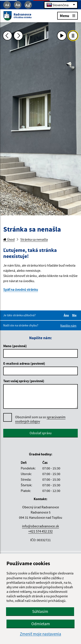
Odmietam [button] (41, 624)
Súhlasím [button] (40, 611)
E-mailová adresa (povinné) (24, 363)
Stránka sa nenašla (34, 239)
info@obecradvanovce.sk (40, 526)
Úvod (9, 239)
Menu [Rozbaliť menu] (67, 15)
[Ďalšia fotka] (18, 36)
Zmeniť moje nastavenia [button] (40, 634)
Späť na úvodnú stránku (21, 289)
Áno (67, 315)
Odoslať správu (41, 433)
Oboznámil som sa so (40, 419)
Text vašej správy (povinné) (24, 381)
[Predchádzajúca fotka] (7, 36)
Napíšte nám (68, 326)
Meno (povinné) (15, 346)
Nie (75, 315)
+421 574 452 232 (40, 531)
